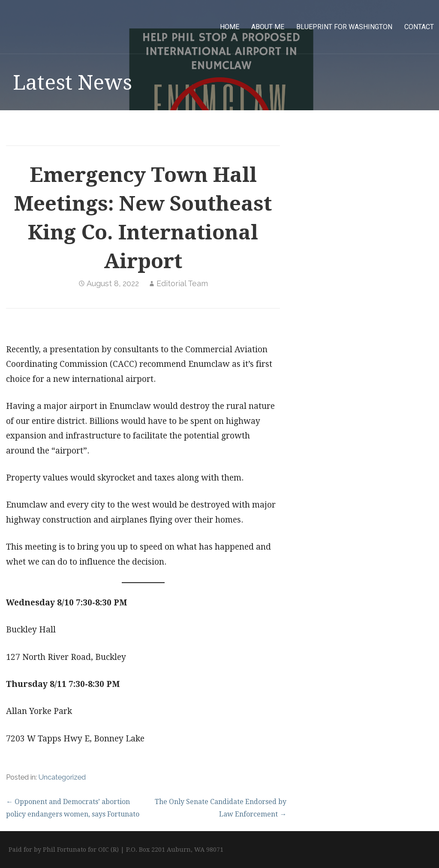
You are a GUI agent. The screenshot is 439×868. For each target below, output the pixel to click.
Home (230, 27)
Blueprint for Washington (344, 27)
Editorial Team (182, 283)
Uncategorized (62, 777)
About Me (268, 27)
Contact (419, 27)
